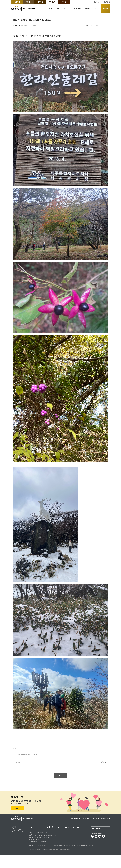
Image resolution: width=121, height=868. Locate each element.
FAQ (73, 840)
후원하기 (106, 8)
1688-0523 (34, 851)
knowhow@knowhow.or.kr (39, 854)
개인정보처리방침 (48, 840)
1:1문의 (79, 840)
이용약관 (39, 840)
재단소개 (31, 840)
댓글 (15, 761)
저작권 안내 (59, 840)
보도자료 (67, 840)
